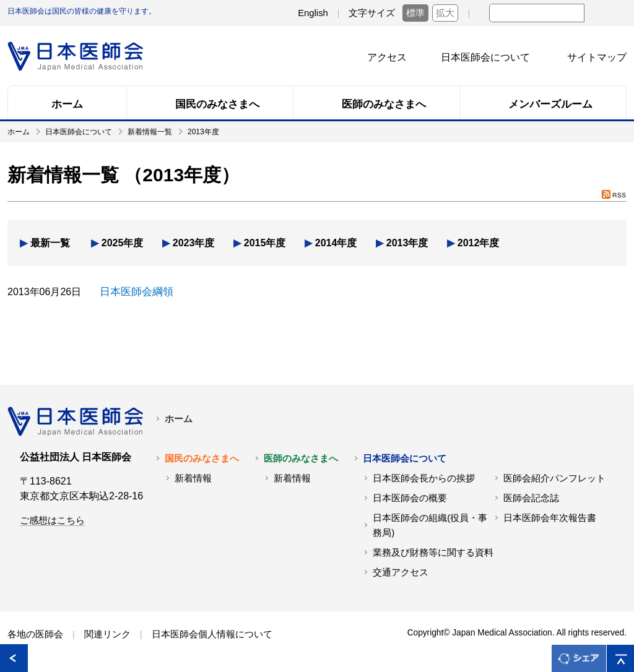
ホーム (179, 418)
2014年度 (336, 243)
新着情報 (193, 478)
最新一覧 (50, 243)
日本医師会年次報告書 (550, 517)
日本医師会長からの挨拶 (424, 478)
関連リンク (107, 634)
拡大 (445, 13)
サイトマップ (597, 57)
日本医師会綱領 (134, 292)
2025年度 (123, 243)
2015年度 (265, 243)
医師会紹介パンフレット (554, 478)
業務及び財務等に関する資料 (433, 552)
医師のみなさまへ (301, 458)
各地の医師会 (35, 634)
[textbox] (537, 13)
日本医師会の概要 (410, 498)
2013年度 (407, 243)
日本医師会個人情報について (212, 634)
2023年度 (194, 243)
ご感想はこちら (52, 520)
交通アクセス (401, 572)
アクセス (387, 57)
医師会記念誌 (531, 498)
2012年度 (479, 243)
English (313, 13)
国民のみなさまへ (202, 458)
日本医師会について (485, 57)
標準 (415, 13)
